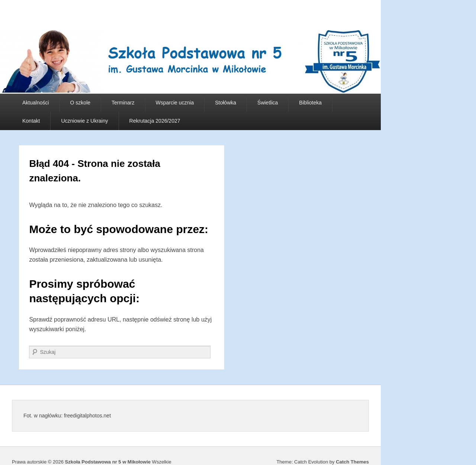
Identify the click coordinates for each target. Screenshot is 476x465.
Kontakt (31, 121)
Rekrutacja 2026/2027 (155, 121)
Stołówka (226, 103)
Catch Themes (352, 462)
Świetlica (268, 103)
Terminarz (123, 103)
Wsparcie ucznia (175, 103)
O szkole (80, 103)
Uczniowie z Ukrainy (84, 121)
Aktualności (36, 103)
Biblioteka (310, 103)
